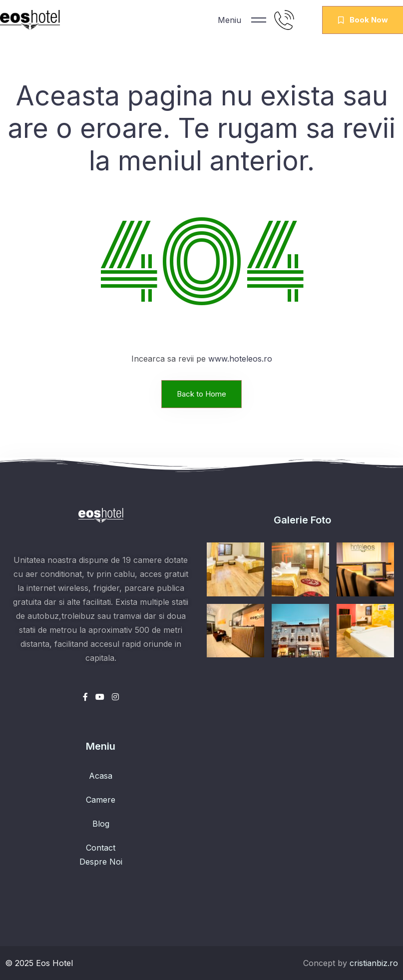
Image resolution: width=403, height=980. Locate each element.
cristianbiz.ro (374, 963)
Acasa (101, 776)
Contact (101, 848)
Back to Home (201, 394)
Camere (101, 800)
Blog (101, 824)
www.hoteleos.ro (240, 359)
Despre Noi (101, 862)
